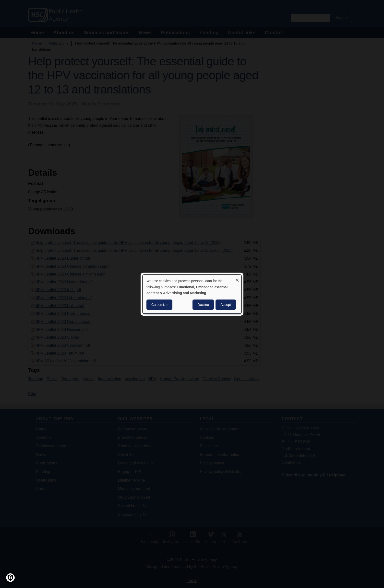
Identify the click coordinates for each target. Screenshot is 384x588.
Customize (159, 305)
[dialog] (192, 294)
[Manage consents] (10, 578)
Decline (203, 305)
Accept (226, 305)
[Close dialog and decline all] (237, 278)
